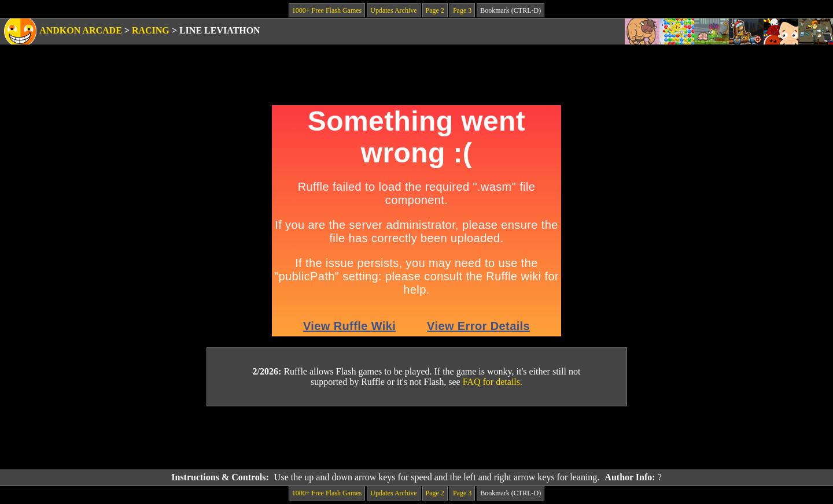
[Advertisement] (417, 438)
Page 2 (435, 10)
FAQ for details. (493, 382)
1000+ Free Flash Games (327, 10)
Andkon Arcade (81, 30)
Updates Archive (393, 10)
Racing (151, 30)
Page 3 (462, 10)
